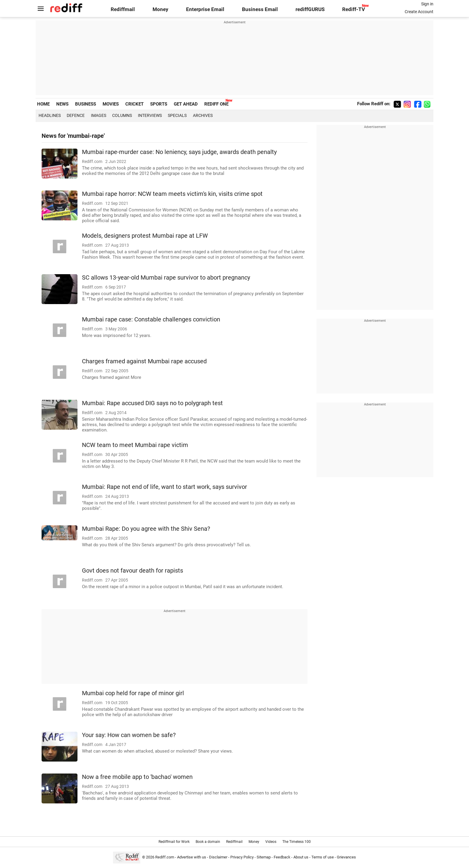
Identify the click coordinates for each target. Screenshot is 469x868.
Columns (122, 115)
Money (160, 9)
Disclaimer (218, 857)
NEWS (62, 104)
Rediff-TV (354, 9)
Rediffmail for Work (174, 842)
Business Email (260, 9)
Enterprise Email (205, 9)
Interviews (150, 115)
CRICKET (134, 104)
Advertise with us (192, 857)
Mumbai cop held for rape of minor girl (133, 693)
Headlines (50, 115)
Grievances (346, 857)
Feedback (282, 857)
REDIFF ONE (216, 104)
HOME (43, 104)
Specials (177, 115)
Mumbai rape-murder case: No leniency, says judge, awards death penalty (179, 152)
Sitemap (264, 857)
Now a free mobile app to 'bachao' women (137, 777)
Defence (76, 115)
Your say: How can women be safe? (129, 735)
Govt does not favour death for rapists (133, 571)
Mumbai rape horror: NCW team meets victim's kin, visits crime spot (172, 194)
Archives (203, 115)
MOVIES (111, 104)
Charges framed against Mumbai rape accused (144, 361)
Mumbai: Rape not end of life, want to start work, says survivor (165, 487)
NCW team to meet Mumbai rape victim (135, 445)
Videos (271, 842)
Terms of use (323, 857)
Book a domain (208, 842)
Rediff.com (165, 857)
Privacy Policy (242, 857)
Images (99, 115)
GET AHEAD (186, 104)
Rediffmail (123, 9)
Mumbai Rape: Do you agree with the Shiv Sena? (146, 529)
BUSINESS (86, 104)
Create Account (419, 12)
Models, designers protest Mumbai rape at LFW (145, 236)
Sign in (427, 4)
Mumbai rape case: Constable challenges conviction (151, 319)
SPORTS (159, 104)
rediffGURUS (310, 9)
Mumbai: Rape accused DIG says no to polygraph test (152, 403)
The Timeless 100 (297, 842)
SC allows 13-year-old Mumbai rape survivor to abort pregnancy (166, 278)
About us (301, 857)
